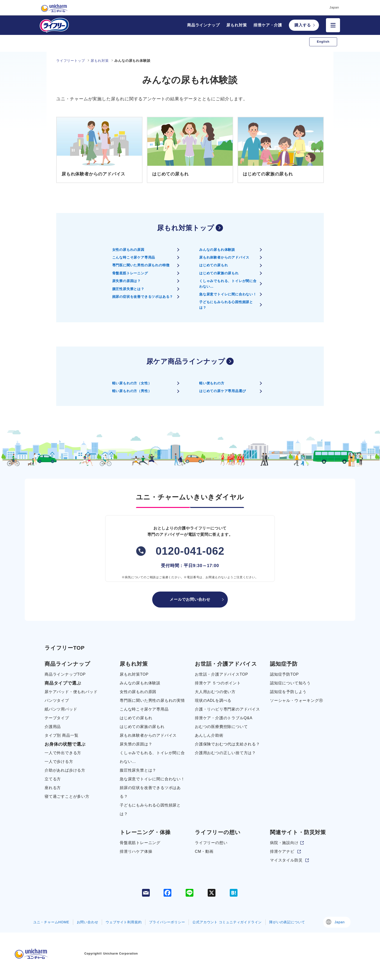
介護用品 (53, 727)
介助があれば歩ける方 (65, 770)
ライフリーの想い (211, 843)
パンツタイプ (57, 700)
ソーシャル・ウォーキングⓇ (296, 700)
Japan (340, 922)
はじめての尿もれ (214, 265)
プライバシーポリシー (167, 922)
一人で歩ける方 (59, 762)
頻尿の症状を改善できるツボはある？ (143, 297)
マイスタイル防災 (286, 860)
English (323, 42)
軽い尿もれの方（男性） (132, 391)
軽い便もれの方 (212, 383)
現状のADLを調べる (213, 700)
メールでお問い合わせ (190, 599)
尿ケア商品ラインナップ (186, 361)
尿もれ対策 (237, 25)
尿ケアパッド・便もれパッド (71, 692)
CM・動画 (204, 851)
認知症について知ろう (290, 683)
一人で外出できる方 (63, 753)
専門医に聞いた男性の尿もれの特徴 (141, 265)
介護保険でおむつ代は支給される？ (227, 744)
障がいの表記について (287, 922)
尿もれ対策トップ (186, 228)
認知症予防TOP (284, 674)
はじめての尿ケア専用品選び (222, 391)
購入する (303, 25)
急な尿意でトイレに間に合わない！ (228, 294)
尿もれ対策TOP (134, 674)
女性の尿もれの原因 (128, 250)
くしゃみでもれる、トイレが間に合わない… (228, 284)
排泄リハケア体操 (136, 851)
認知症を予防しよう (288, 692)
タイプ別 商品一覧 (62, 735)
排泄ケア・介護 (268, 25)
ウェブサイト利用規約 (124, 922)
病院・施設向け (284, 843)
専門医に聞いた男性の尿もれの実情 (152, 700)
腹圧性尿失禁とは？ (128, 289)
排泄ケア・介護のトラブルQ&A (224, 718)
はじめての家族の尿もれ (219, 273)
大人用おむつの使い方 (215, 692)
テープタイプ (57, 718)
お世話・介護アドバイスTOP (222, 674)
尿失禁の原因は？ (127, 281)
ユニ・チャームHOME (51, 922)
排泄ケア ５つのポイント (218, 683)
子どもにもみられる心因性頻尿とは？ (226, 305)
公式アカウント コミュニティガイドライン (227, 922)
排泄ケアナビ (282, 851)
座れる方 (53, 788)
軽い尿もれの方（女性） (132, 383)
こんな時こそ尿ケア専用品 (134, 257)
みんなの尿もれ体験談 (217, 250)
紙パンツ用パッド (61, 709)
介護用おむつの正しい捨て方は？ (225, 753)
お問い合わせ (88, 922)
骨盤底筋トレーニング (130, 273)
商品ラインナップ (203, 25)
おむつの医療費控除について (221, 727)
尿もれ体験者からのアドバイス (224, 257)
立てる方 (53, 779)
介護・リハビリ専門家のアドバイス (227, 709)
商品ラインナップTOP (65, 674)
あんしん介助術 (209, 735)
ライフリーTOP (65, 648)
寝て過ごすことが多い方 (67, 796)
